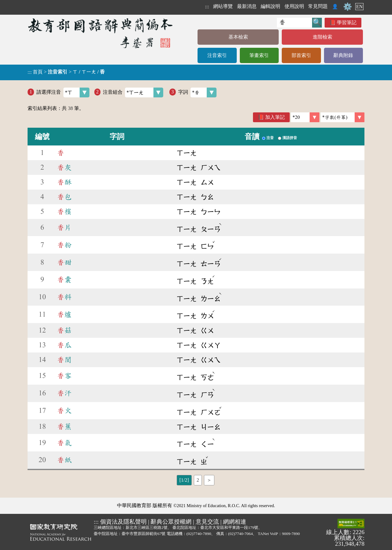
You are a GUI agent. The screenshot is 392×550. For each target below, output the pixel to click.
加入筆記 (275, 117)
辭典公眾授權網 (171, 522)
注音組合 (133, 92)
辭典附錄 (343, 55)
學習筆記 (347, 23)
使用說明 (294, 6)
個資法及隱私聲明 (123, 522)
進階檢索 (322, 37)
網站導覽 (223, 6)
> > (66, 72)
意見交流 (207, 522)
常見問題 (318, 6)
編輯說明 (270, 6)
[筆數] (305, 117)
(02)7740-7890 (199, 534)
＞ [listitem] (209, 480)
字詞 (197, 92)
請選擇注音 (63, 92)
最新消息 (247, 6)
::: (207, 7)
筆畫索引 (259, 55)
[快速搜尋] (294, 23)
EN (359, 7)
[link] (343, 117)
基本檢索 (238, 37)
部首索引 (301, 55)
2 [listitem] (198, 480)
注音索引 (217, 55)
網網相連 (235, 522)
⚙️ (348, 7)
